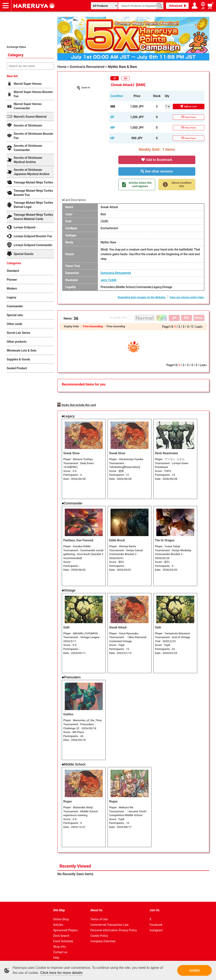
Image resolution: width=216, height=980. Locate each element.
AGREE (194, 971)
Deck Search (61, 931)
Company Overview (103, 936)
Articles (58, 920)
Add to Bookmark (157, 160)
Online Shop (61, 914)
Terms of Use (99, 914)
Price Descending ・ (95, 326)
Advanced (176, 6)
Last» (199, 327)
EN (126, 78)
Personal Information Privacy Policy (114, 925)
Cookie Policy (99, 931)
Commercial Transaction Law (109, 920)
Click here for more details (61, 973)
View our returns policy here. (187, 297)
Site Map (59, 905)
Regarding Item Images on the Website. (142, 297)
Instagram (156, 925)
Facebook (156, 920)
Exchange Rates (16, 47)
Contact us (60, 947)
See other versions (157, 171)
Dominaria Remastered (116, 273)
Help (56, 953)
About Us (96, 905)
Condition (117, 96)
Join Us (155, 905)
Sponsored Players (65, 925)
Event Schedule (63, 936)
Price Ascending (116, 326)
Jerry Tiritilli (109, 280)
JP (115, 78)
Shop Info (59, 942)
